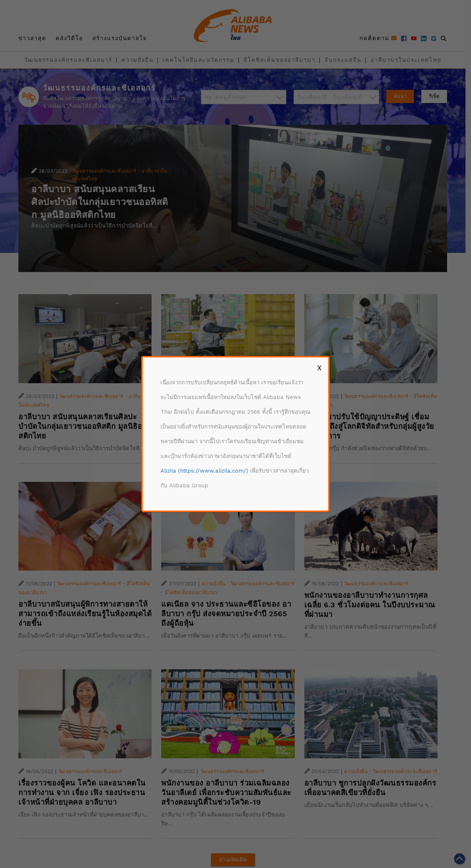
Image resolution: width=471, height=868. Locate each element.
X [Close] (319, 368)
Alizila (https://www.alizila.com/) (204, 471)
